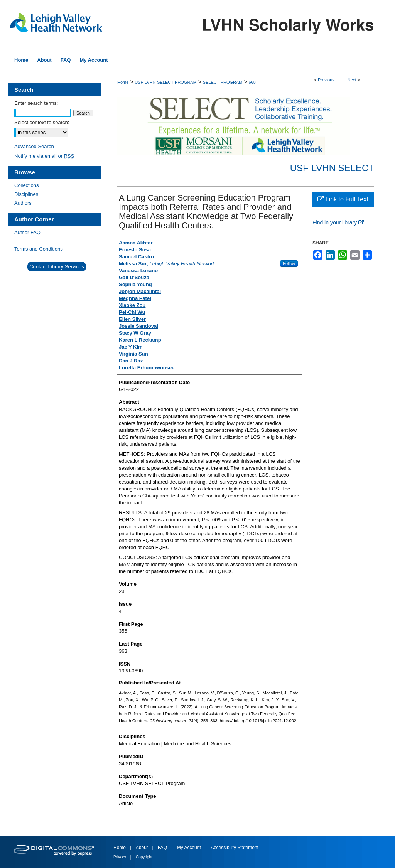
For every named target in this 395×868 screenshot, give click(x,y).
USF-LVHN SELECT (332, 168)
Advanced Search (34, 146)
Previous (326, 80)
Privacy (120, 857)
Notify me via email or (44, 156)
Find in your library (338, 222)
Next (352, 80)
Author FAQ (27, 232)
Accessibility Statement (235, 848)
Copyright (144, 857)
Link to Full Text (343, 199)
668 (252, 82)
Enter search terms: (36, 103)
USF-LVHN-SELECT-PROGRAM (166, 82)
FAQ (163, 848)
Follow (289, 263)
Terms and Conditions (39, 249)
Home (123, 82)
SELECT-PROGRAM (223, 82)
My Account (190, 848)
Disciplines (26, 194)
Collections (27, 185)
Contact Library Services (57, 267)
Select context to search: (42, 122)
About (143, 848)
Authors (23, 203)
